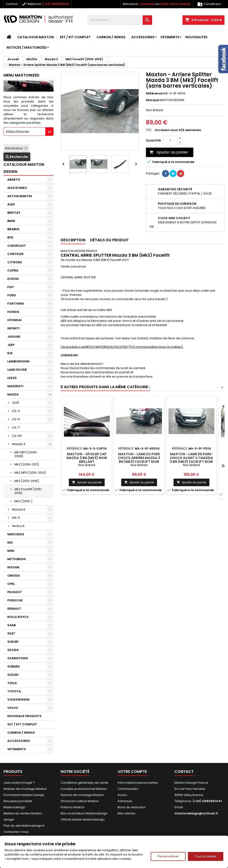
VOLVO (13, 708)
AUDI (11, 204)
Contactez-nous (16, 832)
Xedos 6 (18, 526)
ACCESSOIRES (143, 37)
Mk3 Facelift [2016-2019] (28, 491)
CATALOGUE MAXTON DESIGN (24, 168)
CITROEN (15, 262)
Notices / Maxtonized (27, 47)
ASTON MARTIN (20, 196)
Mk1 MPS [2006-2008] (26, 454)
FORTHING (16, 304)
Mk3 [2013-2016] (27, 481)
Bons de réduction (132, 807)
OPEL (11, 584)
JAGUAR (14, 337)
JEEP (11, 345)
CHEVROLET (17, 246)
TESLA (12, 683)
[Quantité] (170, 140)
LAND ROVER (17, 370)
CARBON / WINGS (111, 37)
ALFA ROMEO (17, 188)
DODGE (13, 279)
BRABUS (13, 229)
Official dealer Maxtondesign (83, 819)
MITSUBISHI (17, 559)
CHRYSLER (15, 254)
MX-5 (16, 518)
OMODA (14, 576)
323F (16, 403)
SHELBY (13, 642)
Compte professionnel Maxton (84, 789)
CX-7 (16, 428)
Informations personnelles (138, 783)
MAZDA (13, 394)
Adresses (125, 801)
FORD (12, 295)
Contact (12, 4)
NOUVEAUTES (196, 37)
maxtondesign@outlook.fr (196, 813)
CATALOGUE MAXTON (35, 37)
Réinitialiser (16, 148)
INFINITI (13, 328)
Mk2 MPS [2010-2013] (30, 473)
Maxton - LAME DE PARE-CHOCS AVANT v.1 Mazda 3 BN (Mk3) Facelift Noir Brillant (191, 460)
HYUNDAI (14, 320)
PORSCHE (15, 600)
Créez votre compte (175, 4)
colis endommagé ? (19, 783)
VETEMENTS (170, 37)
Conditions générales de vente (84, 783)
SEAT (11, 633)
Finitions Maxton (73, 807)
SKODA (13, 650)
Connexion (147, 4)
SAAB (11, 625)
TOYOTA (14, 691)
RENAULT (14, 609)
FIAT (11, 287)
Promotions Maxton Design (24, 795)
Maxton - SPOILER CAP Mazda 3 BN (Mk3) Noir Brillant (87, 458)
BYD (10, 237)
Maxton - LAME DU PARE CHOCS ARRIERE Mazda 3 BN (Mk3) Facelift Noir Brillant (139, 460)
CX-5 (16, 419)
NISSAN (13, 567)
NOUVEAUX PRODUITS (24, 716)
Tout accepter (206, 856)
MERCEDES (16, 534)
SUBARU (14, 666)
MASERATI (15, 386)
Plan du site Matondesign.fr (24, 826)
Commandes (128, 789)
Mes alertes (127, 813)
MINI (11, 551)
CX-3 (16, 411)
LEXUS (12, 378)
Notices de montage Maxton (25, 789)
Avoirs (122, 795)
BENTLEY (14, 213)
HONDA (13, 312)
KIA (10, 353)
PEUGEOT (15, 592)
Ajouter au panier (169, 152)
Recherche (17, 157)
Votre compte (132, 772)
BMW (11, 221)
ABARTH (14, 180)
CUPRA (13, 270)
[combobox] (29, 132)
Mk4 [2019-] (23, 501)
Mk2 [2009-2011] (27, 464)
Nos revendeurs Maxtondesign (84, 813)
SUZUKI (13, 675)
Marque (152, 100)
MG (10, 542)
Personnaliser (168, 856)
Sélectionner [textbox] (18, 132)
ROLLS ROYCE (18, 617)
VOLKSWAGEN (18, 700)
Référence (154, 94)
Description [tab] (73, 240)
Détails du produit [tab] (109, 240)
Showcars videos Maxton (80, 801)
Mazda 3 (19, 444)
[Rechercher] (120, 20)
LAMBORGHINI (18, 361)
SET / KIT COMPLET (75, 37)
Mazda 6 (19, 509)
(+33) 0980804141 (56, 4)
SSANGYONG (18, 658)
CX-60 (17, 436)
